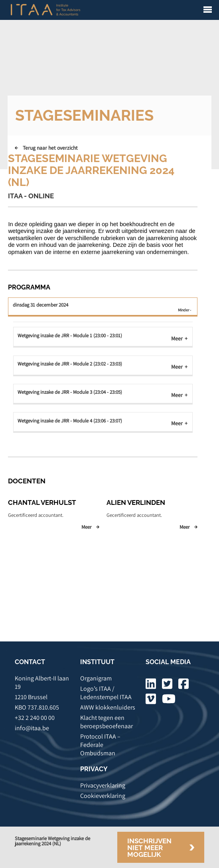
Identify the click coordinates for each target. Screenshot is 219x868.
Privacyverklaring (103, 785)
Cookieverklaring (103, 796)
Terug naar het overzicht (50, 148)
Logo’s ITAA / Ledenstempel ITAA (106, 693)
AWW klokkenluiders (108, 707)
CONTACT (30, 662)
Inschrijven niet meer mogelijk (149, 848)
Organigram (96, 678)
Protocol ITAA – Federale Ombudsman (100, 745)
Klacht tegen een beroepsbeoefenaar (107, 722)
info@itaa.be (32, 728)
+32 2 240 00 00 (35, 718)
